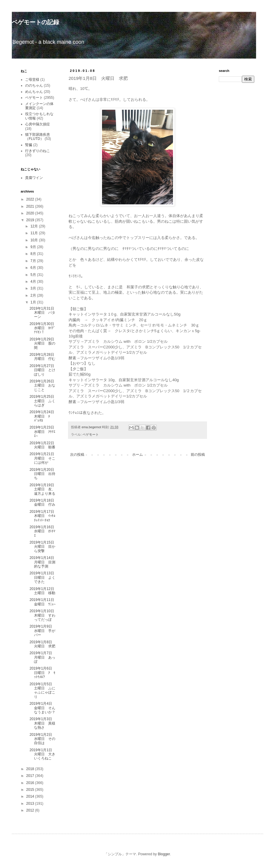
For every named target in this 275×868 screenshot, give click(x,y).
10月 (35, 240)
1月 (34, 302)
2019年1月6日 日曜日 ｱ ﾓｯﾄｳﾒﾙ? (43, 673)
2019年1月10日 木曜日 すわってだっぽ (44, 615)
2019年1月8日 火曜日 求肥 (43, 644)
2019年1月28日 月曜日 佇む (44, 357)
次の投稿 (77, 455)
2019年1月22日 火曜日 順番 (44, 445)
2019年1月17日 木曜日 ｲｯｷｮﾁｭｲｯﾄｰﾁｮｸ (44, 516)
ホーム (137, 455)
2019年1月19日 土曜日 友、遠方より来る (44, 489)
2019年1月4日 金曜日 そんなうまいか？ (43, 708)
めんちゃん (34, 92)
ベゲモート (91, 434)
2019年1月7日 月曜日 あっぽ (43, 657)
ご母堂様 (32, 80)
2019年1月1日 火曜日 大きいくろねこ (43, 754)
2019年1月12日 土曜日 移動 (44, 591)
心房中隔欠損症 (38, 124)
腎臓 (29, 145)
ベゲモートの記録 (35, 22)
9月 (34, 247)
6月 (34, 268)
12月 (35, 226)
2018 (31, 769)
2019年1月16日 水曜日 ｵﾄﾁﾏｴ (44, 531)
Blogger (164, 854)
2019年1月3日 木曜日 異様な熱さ (43, 723)
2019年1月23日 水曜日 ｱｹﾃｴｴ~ (44, 432)
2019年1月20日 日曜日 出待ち (44, 474)
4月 (34, 282)
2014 (31, 796)
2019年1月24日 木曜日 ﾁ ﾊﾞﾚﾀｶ (44, 416)
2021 (31, 206)
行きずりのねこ (38, 151)
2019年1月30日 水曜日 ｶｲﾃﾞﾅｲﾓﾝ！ (44, 328)
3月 (34, 288)
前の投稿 (198, 455)
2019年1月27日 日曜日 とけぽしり (44, 370)
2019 (31, 220)
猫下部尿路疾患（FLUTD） (38, 137)
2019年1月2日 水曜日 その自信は (43, 739)
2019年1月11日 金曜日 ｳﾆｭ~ (44, 602)
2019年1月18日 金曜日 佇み (44, 502)
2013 (31, 804)
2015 (31, 790)
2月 (34, 295)
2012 (31, 810)
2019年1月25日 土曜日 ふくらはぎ (44, 401)
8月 (34, 254)
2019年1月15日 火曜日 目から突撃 (44, 547)
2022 (31, 199)
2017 (31, 776)
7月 (34, 261)
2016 (31, 783)
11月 (35, 233)
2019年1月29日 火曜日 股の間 (44, 344)
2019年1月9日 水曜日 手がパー (43, 631)
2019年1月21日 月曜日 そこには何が (44, 458)
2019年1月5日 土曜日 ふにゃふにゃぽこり (43, 690)
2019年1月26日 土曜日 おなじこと (44, 385)
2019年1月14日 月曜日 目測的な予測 (44, 562)
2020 (31, 213)
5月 (34, 275)
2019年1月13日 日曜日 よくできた (44, 577)
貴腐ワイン (34, 178)
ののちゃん (34, 85)
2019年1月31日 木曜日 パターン (44, 313)
